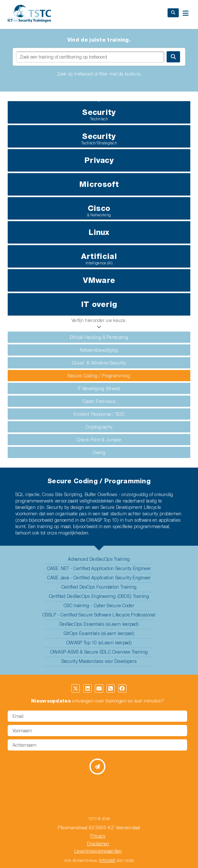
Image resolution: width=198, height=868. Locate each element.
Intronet (107, 860)
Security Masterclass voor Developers (99, 661)
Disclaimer (98, 843)
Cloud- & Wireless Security (99, 363)
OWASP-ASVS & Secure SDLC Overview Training (99, 652)
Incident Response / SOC (99, 414)
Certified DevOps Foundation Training (99, 587)
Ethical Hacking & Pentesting (99, 337)
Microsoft (99, 184)
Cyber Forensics (99, 401)
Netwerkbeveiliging (99, 350)
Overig (99, 452)
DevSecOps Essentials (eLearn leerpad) (99, 624)
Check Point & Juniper (99, 440)
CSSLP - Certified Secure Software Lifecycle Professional (99, 615)
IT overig (99, 304)
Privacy (99, 160)
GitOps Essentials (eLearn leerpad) (99, 633)
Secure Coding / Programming (99, 376)
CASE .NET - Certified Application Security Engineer (99, 568)
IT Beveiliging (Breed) (99, 388)
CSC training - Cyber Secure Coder (99, 605)
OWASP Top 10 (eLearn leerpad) (99, 643)
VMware (99, 280)
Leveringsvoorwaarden (98, 851)
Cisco (99, 210)
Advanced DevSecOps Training (99, 559)
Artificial (99, 258)
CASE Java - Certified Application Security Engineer (99, 578)
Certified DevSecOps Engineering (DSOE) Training (99, 596)
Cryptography (99, 427)
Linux (99, 232)
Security (99, 114)
